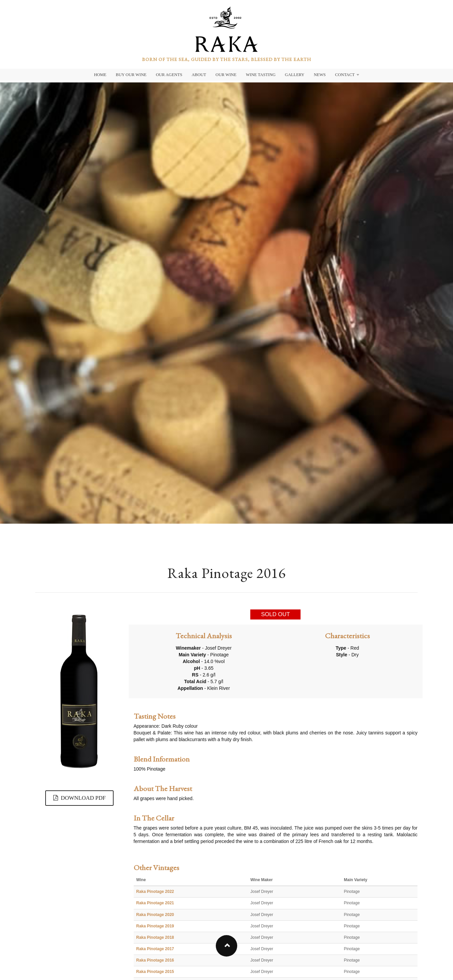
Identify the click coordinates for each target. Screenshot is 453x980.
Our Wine (226, 75)
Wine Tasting (261, 75)
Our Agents (169, 75)
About (199, 75)
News (320, 75)
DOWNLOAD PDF (79, 798)
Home (100, 75)
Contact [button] (347, 75)
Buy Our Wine (131, 75)
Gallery (295, 75)
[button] (226, 946)
